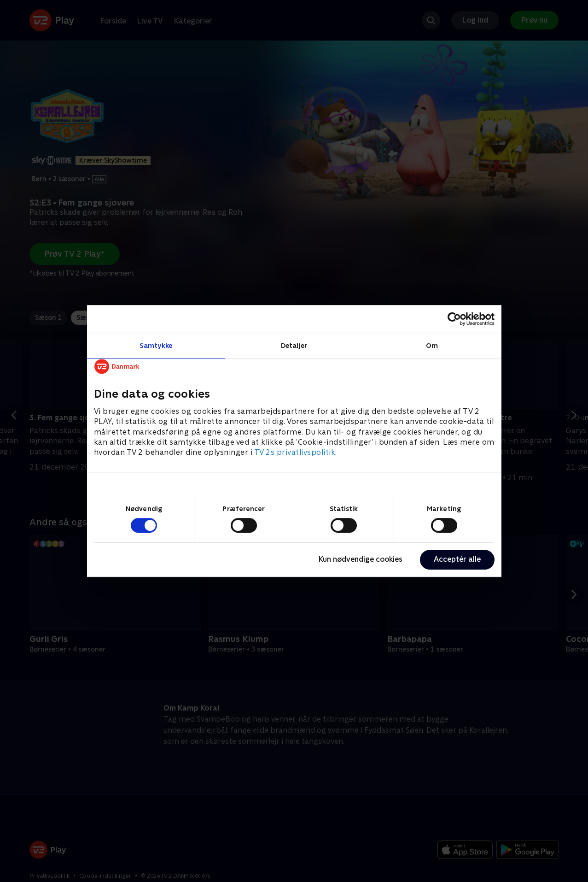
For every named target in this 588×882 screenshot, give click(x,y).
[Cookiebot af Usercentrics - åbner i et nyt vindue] (454, 319)
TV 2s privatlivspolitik (295, 453)
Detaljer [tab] (294, 345)
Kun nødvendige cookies (361, 559)
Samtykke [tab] (156, 345)
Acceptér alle (457, 559)
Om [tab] (432, 345)
